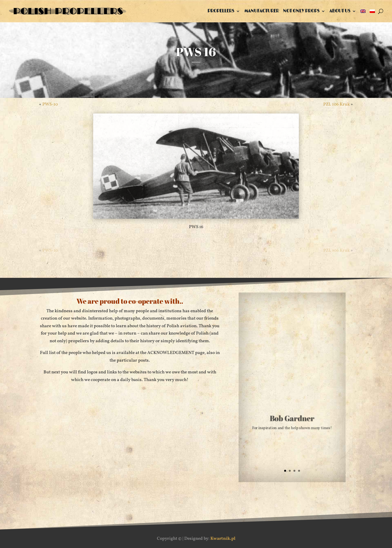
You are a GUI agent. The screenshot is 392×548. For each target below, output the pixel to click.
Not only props (301, 11)
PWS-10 (50, 105)
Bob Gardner (292, 419)
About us (340, 11)
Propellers (221, 11)
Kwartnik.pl (223, 539)
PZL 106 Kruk (336, 105)
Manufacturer (262, 11)
